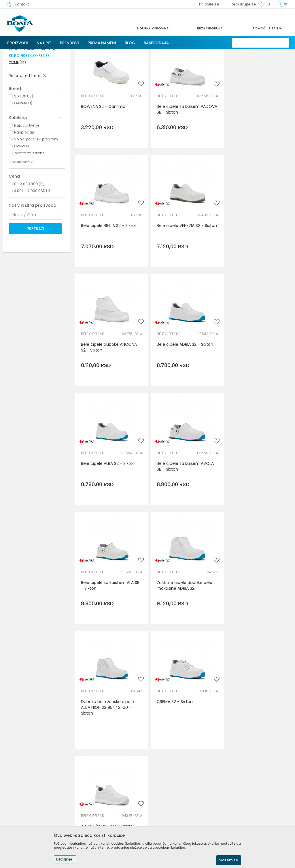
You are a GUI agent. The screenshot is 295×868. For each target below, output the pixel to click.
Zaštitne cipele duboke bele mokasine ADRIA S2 (109, 508)
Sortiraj (246, 64)
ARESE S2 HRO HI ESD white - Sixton (108, 631)
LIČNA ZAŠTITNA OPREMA (73, 53)
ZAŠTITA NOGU (110, 53)
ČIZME (17, 112)
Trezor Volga (17, 53)
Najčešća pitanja (96, 804)
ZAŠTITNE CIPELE (26, 84)
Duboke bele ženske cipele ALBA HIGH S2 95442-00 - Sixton (181, 511)
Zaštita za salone (29, 202)
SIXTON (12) (24, 145)
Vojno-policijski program (36, 188)
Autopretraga (219, 64)
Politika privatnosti (169, 788)
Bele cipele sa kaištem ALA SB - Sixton (258, 391)
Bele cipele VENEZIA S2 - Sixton (104, 274)
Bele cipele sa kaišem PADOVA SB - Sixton (176, 157)
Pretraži (35, 278)
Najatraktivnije (27, 175)
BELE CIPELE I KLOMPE (29, 105)
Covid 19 (22, 195)
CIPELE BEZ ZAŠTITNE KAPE (33, 91)
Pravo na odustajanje (172, 820)
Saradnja (88, 788)
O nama (88, 780)
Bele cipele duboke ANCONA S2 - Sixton (183, 274)
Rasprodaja (25, 182)
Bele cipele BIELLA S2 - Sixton (257, 154)
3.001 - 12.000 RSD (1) (32, 240)
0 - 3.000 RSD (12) (29, 233)
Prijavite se (211, 731)
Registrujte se (243, 4)
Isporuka (159, 812)
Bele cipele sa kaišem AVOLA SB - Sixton (183, 391)
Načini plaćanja (166, 796)
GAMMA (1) (23, 152)
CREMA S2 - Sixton (246, 505)
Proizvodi (40, 53)
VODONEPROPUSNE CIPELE (33, 98)
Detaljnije (64, 859)
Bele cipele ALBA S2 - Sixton (108, 388)
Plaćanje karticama (170, 804)
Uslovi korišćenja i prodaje (176, 780)
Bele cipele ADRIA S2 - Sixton (257, 271)
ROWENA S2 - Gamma (103, 154)
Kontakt (87, 796)
